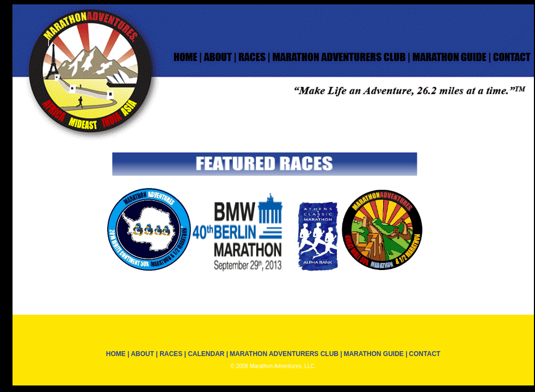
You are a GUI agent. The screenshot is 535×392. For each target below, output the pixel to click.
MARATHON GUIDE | (375, 354)
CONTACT (425, 354)
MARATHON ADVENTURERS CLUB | (286, 354)
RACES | (173, 354)
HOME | (118, 354)
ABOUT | (145, 354)
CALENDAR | (207, 354)
